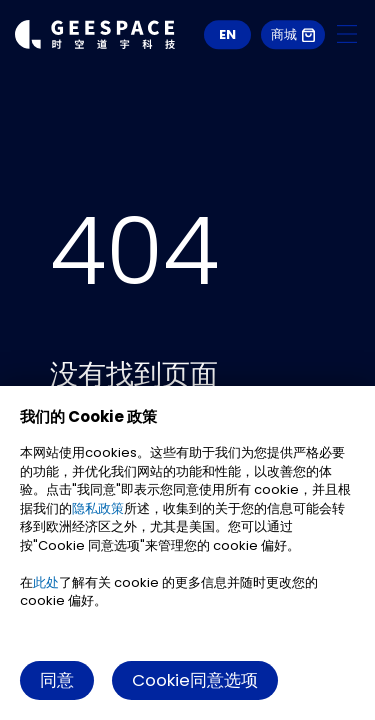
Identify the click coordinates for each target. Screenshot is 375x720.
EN (227, 34)
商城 (293, 34)
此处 (46, 582)
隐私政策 (98, 508)
